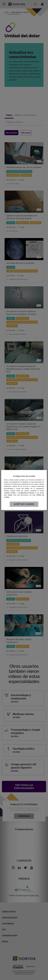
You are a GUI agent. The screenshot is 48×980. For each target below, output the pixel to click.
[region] (24, 490)
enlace (10, 495)
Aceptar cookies (24, 504)
